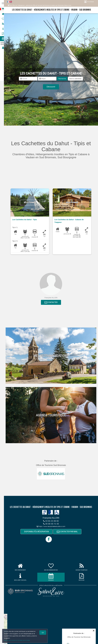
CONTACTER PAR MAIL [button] (68, 532)
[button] (77, 79)
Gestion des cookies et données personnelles (17, 640)
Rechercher (63, 79)
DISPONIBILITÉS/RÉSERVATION (38, 532)
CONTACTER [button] (52, 303)
